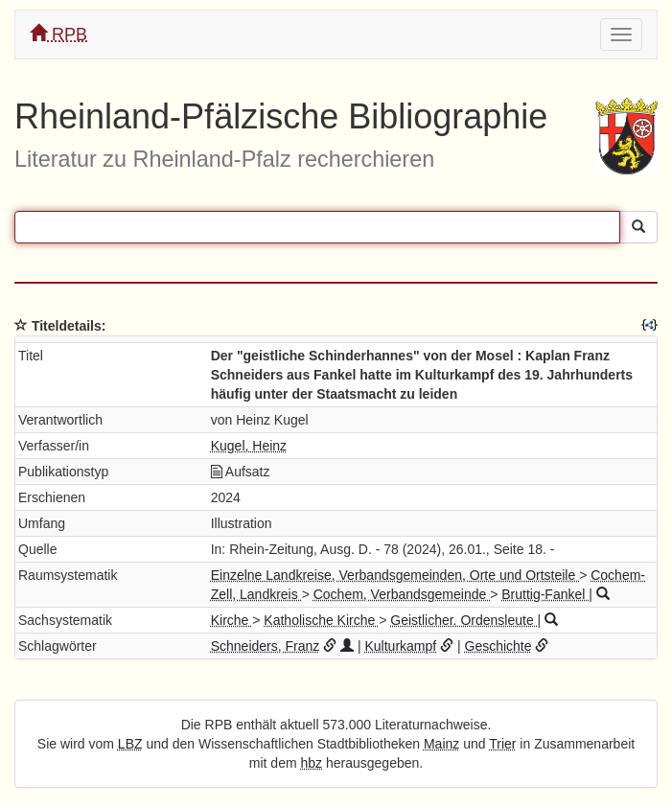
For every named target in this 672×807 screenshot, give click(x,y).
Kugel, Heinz (249, 446)
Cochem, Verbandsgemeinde (402, 594)
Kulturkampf (401, 646)
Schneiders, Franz (266, 646)
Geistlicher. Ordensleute (463, 620)
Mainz (441, 744)
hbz (312, 763)
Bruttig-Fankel (545, 594)
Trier (502, 744)
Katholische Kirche (321, 620)
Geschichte (498, 646)
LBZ (130, 744)
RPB (58, 34)
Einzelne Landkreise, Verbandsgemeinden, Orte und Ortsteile (395, 575)
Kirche (232, 620)
